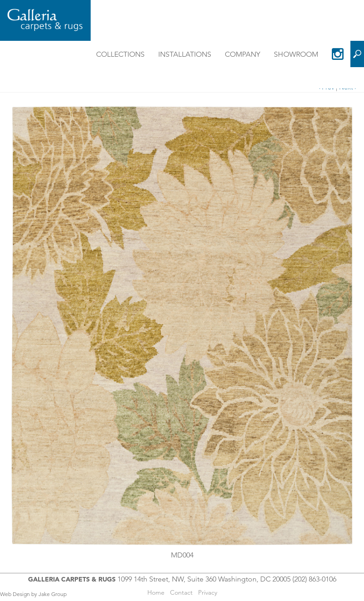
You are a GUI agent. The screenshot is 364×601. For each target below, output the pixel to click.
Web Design (15, 594)
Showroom (296, 54)
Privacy (208, 592)
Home (156, 592)
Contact (181, 592)
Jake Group (53, 594)
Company (243, 54)
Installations (185, 54)
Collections (120, 54)
